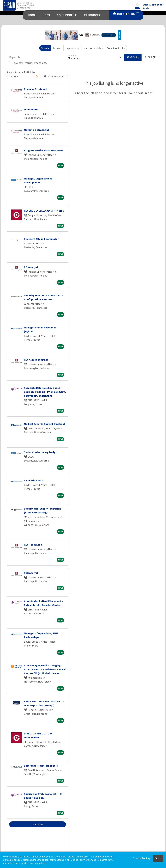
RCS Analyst (31, 267)
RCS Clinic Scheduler (36, 360)
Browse (57, 48)
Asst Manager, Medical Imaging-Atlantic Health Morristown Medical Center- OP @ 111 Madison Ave (45, 669)
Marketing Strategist (36, 130)
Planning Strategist (36, 89)
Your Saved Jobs (116, 48)
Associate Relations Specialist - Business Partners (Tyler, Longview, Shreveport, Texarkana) (45, 392)
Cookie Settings (142, 859)
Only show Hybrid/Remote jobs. (29, 63)
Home (32, 15)
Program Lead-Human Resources (44, 150)
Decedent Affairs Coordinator (41, 239)
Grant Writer (31, 109)
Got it (158, 859)
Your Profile (67, 15)
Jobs (46, 15)
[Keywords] (37, 57)
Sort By (13, 76)
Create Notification (55, 76)
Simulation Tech (34, 480)
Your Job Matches (93, 48)
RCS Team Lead (33, 545)
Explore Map (73, 48)
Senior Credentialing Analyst (41, 452)
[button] (150, 57)
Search (45, 48)
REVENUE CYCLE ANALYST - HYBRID (44, 211)
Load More (38, 824)
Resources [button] (92, 15)
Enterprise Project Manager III (42, 766)
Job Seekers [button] (126, 14)
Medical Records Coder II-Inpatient (44, 424)
